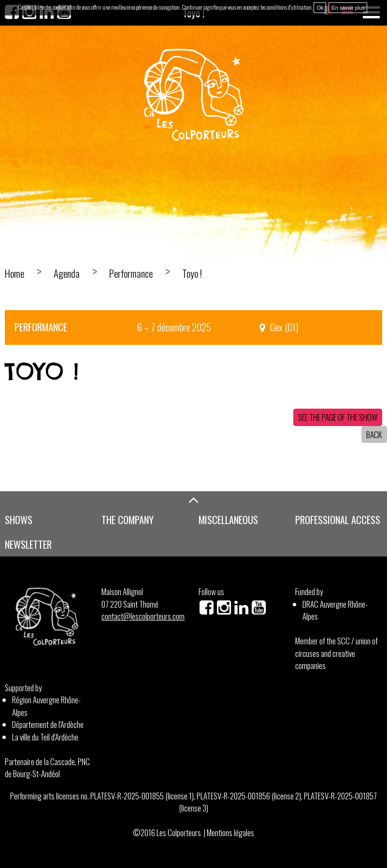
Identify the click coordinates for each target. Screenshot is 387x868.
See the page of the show (338, 417)
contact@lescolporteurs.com (143, 616)
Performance (131, 273)
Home (14, 273)
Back (374, 434)
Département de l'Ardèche (48, 724)
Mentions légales (230, 832)
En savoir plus (348, 8)
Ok (320, 8)
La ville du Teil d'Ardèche (45, 737)
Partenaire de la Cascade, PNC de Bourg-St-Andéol (47, 768)
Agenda (67, 273)
